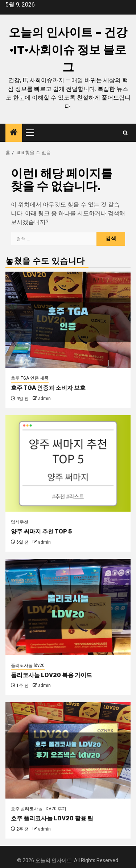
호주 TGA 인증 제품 (30, 378)
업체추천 (20, 522)
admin (44, 399)
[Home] (14, 133)
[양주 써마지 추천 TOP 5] (68, 463)
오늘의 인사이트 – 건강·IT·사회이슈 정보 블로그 (68, 50)
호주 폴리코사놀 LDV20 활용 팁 (52, 818)
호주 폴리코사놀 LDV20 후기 (39, 809)
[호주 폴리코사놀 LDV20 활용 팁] (68, 750)
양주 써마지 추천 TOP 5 (41, 531)
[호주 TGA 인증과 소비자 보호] (68, 320)
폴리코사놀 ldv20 (28, 665)
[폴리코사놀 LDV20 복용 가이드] (68, 607)
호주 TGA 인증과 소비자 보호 (48, 388)
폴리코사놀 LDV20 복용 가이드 (51, 675)
